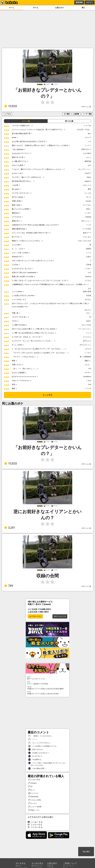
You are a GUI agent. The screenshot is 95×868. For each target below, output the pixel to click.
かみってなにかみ (85, 241)
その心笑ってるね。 (84, 130)
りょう (89, 333)
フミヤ (89, 225)
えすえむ (88, 299)
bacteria (88, 276)
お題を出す (59, 8)
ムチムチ (88, 349)
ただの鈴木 (87, 153)
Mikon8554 (33, 797)
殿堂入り (19, 866)
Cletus (89, 177)
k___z (31, 790)
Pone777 (88, 173)
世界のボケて (86, 149)
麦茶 (89, 189)
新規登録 (79, 2)
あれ (89, 133)
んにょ (89, 157)
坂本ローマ (87, 233)
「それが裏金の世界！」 (38, 769)
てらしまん (87, 237)
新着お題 (50, 866)
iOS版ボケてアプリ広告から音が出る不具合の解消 (47, 688)
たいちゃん (87, 337)
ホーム (12, 8)
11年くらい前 (86, 107)
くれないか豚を (35, 800)
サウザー (88, 373)
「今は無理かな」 (36, 760)
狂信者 (89, 295)
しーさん (88, 353)
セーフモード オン (35, 616)
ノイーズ (88, 388)
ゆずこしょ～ (86, 221)
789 (8, 586)
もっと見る (47, 395)
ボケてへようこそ (60, 616)
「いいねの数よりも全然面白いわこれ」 (43, 746)
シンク (89, 253)
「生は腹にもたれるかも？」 (39, 753)
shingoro (32, 783)
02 (90, 317)
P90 (90, 384)
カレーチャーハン (85, 169)
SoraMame (87, 377)
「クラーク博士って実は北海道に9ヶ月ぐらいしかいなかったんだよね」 (47, 764)
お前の (89, 257)
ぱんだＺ (88, 310)
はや (89, 165)
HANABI (88, 217)
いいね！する (35, 822)
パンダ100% (87, 229)
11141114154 (34, 780)
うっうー (88, 145)
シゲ (89, 141)
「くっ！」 (33, 739)
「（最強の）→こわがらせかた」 (41, 736)
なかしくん (87, 185)
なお (89, 288)
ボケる (36, 8)
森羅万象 (88, 161)
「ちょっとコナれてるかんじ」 (40, 743)
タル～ (89, 313)
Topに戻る (86, 852)
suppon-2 (88, 181)
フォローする (35, 825)
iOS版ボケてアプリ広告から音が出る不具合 (47, 693)
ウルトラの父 (86, 325)
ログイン (90, 2)
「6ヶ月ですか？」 (36, 756)
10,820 (10, 106)
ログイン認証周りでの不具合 (47, 683)
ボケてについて (68, 866)
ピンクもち (87, 205)
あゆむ (89, 321)
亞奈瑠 (89, 265)
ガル (89, 273)
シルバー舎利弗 (35, 807)
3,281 (10, 528)
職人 (83, 8)
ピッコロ (88, 193)
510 (90, 369)
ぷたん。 (88, 365)
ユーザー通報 (87, 114)
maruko (88, 201)
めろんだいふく (85, 345)
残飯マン (88, 361)
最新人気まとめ (37, 866)
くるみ (89, 381)
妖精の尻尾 (87, 292)
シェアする (7, 114)
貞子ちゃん (87, 341)
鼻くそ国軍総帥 (85, 357)
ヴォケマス (33, 793)
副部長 (89, 249)
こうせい (88, 269)
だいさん (33, 803)
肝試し (89, 209)
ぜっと (89, 197)
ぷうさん (88, 280)
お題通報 (76, 114)
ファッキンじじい (85, 329)
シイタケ (88, 213)
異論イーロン (34, 810)
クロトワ (88, 137)
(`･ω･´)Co (88, 126)
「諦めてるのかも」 (36, 750)
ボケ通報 (67, 114)
